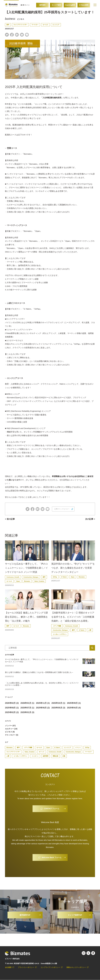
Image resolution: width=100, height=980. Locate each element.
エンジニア (56, 25)
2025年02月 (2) (12, 712)
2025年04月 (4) (74, 708)
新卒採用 (42, 5)
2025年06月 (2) (43, 708)
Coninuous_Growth (13, 577)
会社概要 (8, 967)
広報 (64, 756)
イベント (78, 748)
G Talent (64, 577)
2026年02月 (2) (12, 703)
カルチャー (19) (11, 729)
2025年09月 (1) (74, 703)
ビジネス (21, 19)
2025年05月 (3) (58, 708)
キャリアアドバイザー (20, 25)
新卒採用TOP (25, 915)
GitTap (55, 577)
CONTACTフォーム (52, 809)
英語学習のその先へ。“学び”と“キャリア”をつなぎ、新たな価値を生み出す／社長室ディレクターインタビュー (73, 568)
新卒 (8, 25)
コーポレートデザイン (60, 634)
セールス (45, 25)
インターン (35, 756)
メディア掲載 (57, 626)
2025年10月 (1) (58, 703)
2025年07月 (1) (27, 708)
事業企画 (55, 756)
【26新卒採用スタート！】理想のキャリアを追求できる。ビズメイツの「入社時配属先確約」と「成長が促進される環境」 (73, 617)
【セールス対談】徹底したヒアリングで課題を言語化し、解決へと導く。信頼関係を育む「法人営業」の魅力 (26, 617)
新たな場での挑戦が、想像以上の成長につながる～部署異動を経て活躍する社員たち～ (39, 672)
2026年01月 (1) (27, 703)
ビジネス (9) (10, 732)
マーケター (35, 25)
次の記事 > (90, 519)
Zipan (18, 581)
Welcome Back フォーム (52, 858)
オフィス (42, 752)
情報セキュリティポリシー (76, 967)
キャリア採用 (56, 5)
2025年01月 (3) (27, 712)
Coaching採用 (70, 5)
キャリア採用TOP (75, 915)
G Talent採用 (84, 5)
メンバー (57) (10, 726)
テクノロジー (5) (12, 735)
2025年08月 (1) (12, 708)
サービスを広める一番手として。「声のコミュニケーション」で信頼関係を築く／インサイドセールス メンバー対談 (26, 568)
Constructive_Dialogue (31, 577)
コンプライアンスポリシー (50, 967)
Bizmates (27, 581)
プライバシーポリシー (26, 967)
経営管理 (46, 756)
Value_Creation (39, 581)
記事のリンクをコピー (62, 509)
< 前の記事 (10, 519)
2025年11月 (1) (43, 703)
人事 (90, 630)
